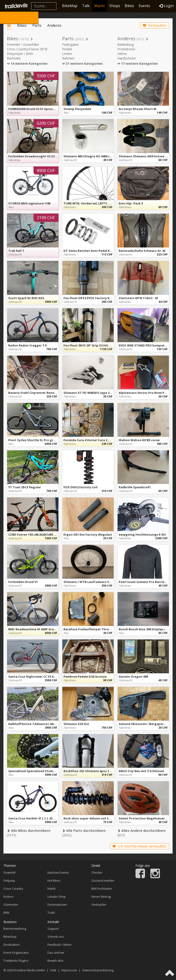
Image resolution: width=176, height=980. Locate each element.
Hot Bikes (54, 881)
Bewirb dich (55, 961)
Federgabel (70, 44)
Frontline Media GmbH (29, 970)
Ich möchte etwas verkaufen (139, 846)
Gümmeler (11, 905)
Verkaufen (155, 25)
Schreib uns (56, 937)
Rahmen (68, 58)
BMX (7, 913)
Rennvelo (14, 58)
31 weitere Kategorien (82, 63)
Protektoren (126, 49)
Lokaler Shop (57, 897)
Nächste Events (58, 873)
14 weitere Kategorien (27, 63)
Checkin (97, 873)
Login (166, 6)
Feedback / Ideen (59, 945)
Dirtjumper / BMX (20, 54)
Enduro (8, 897)
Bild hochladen (102, 889)
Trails (51, 913)
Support (53, 929)
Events (144, 6)
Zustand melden (103, 881)
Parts (37, 25)
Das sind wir (56, 953)
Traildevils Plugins (16, 961)
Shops (115, 6)
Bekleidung (125, 44)
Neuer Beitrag (101, 897)
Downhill (9, 873)
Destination (11, 945)
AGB (53, 970)
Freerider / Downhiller (23, 44)
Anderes (54, 25)
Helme (122, 54)
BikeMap (70, 6)
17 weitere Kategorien (138, 63)
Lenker (67, 54)
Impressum (69, 970)
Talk (86, 6)
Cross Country (13, 889)
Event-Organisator (16, 953)
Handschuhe (126, 58)
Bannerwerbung (15, 929)
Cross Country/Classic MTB (27, 49)
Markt (99, 6)
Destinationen (57, 905)
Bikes (129, 6)
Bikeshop (10, 937)
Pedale (67, 49)
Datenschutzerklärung (98, 970)
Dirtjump (9, 881)
